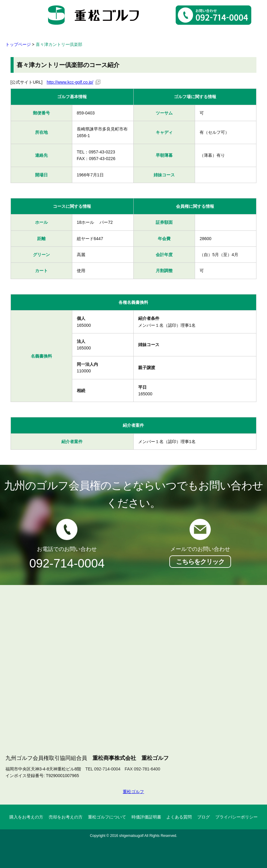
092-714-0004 (67, 563)
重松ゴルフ (133, 792)
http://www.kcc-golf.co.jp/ (70, 82)
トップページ (18, 44)
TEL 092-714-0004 (103, 769)
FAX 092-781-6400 (142, 769)
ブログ (204, 817)
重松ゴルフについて (107, 817)
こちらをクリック (200, 562)
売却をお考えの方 (66, 817)
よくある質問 (179, 817)
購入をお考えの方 (26, 817)
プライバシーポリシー (236, 817)
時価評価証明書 (146, 817)
